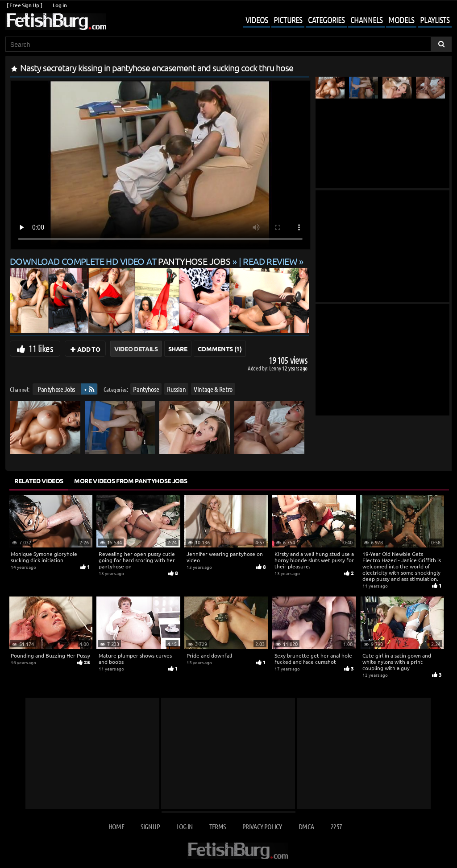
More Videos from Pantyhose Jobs (131, 481)
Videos (257, 20)
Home (116, 826)
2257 (336, 826)
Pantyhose (146, 389)
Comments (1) (220, 349)
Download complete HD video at (121, 261)
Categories (326, 20)
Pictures (288, 20)
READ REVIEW (270, 261)
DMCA (306, 826)
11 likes (41, 348)
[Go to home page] (56, 22)
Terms (218, 826)
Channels (366, 20)
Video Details (136, 349)
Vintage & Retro (213, 389)
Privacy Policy (262, 826)
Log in (60, 5)
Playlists (435, 20)
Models (401, 20)
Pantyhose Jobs (56, 389)
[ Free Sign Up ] (24, 5)
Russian (177, 389)
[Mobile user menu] (341, 21)
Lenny (276, 368)
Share (178, 349)
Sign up (150, 826)
